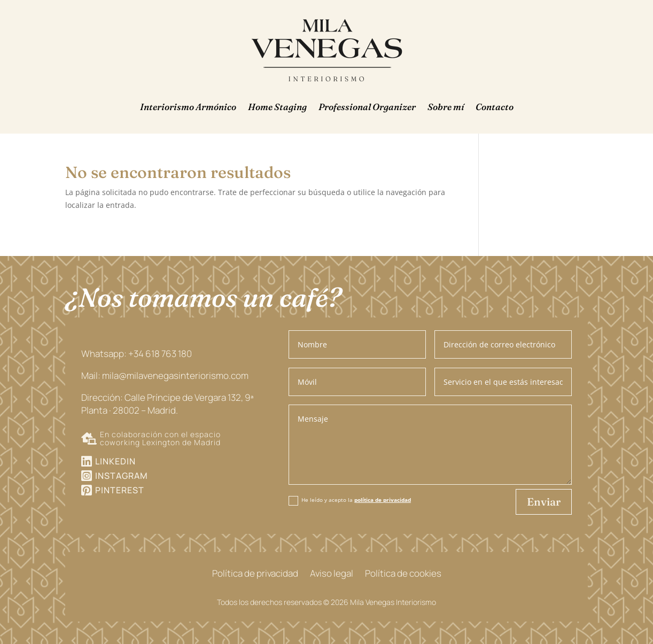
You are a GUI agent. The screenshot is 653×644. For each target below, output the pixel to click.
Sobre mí (446, 107)
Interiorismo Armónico (188, 107)
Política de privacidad (255, 575)
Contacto (495, 107)
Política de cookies (403, 575)
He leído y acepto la (350, 501)
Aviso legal (332, 575)
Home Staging (277, 107)
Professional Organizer (367, 107)
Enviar (544, 502)
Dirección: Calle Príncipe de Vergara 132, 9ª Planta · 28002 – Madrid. (167, 404)
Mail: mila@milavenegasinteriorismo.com (165, 375)
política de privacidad (383, 500)
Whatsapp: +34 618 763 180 (137, 354)
